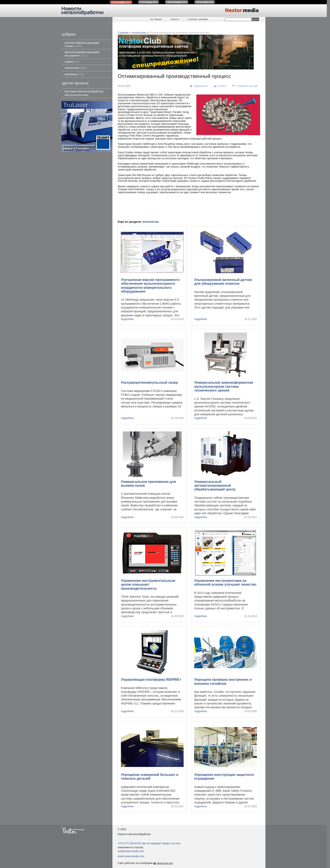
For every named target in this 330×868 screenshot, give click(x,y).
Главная (123, 33)
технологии (76, 68)
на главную (156, 19)
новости (175, 19)
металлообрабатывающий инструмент (82, 54)
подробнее (127, 319)
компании (75, 74)
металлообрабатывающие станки (82, 44)
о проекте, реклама (198, 19)
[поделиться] (199, 86)
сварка (72, 62)
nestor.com (121, 2)
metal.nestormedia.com (131, 856)
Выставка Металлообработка (84, 93)
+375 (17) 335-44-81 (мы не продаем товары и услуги (149, 843)
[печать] (220, 86)
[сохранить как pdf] (245, 86)
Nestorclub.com (165, 863)
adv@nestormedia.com (131, 851)
